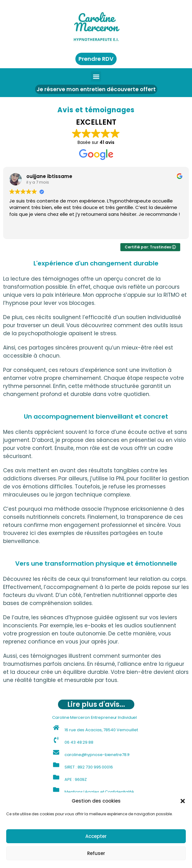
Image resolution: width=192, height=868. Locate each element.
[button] (183, 801)
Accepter (96, 836)
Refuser (96, 853)
